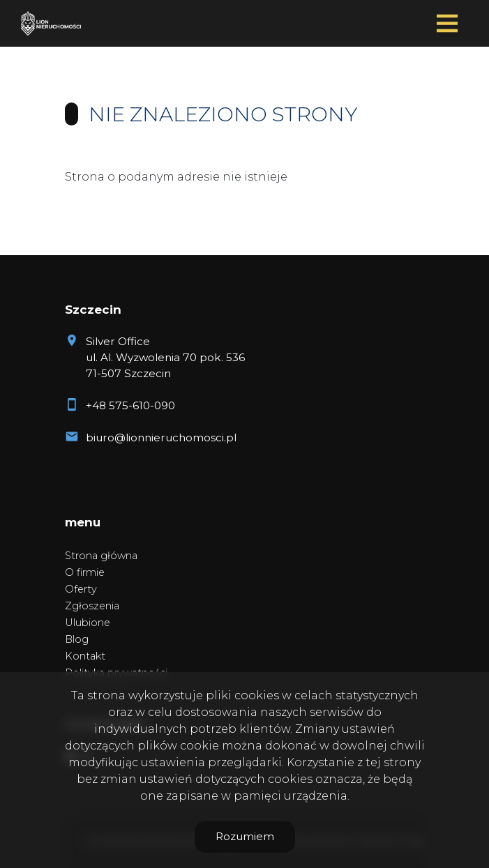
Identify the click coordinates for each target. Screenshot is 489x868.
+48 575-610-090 (130, 405)
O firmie (85, 572)
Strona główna (101, 556)
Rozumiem (245, 836)
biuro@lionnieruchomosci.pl (161, 437)
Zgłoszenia (92, 606)
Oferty (81, 589)
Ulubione (88, 623)
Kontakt (85, 656)
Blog (77, 639)
